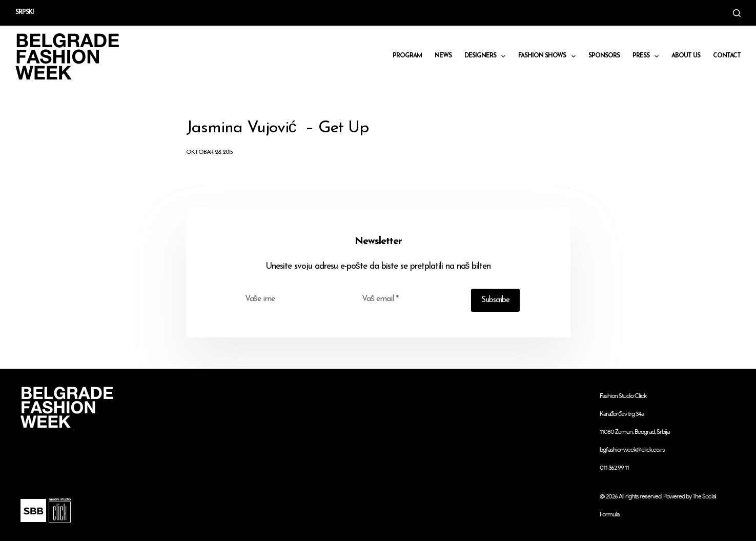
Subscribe (495, 300)
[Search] (737, 13)
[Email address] (410, 299)
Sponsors (604, 56)
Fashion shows (549, 56)
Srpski (25, 12)
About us (686, 56)
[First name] (293, 299)
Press (648, 56)
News (443, 56)
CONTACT (727, 56)
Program (407, 56)
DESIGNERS (487, 56)
